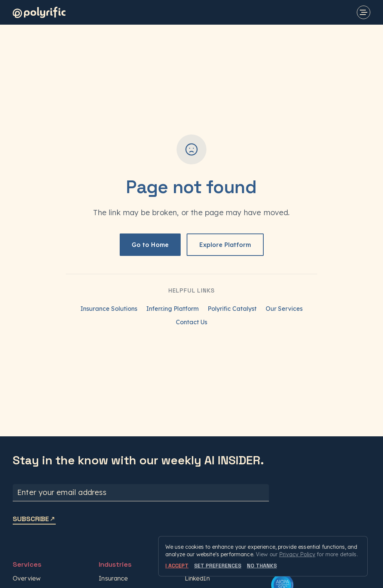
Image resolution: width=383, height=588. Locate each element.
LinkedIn (197, 578)
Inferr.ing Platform (172, 309)
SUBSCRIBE (34, 519)
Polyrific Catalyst (232, 309)
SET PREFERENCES (218, 566)
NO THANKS (262, 566)
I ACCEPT (177, 566)
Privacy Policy (297, 554)
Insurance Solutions (109, 309)
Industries (115, 564)
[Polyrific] (39, 12)
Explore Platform (225, 245)
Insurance (113, 578)
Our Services (284, 309)
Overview (27, 578)
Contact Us (191, 322)
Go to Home (150, 245)
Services (27, 564)
